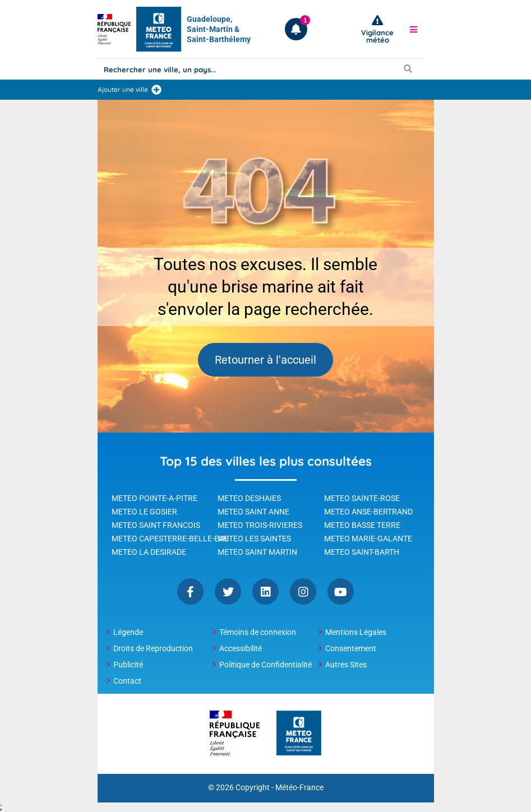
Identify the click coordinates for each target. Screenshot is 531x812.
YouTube (341, 591)
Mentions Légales (356, 632)
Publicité (128, 665)
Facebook (190, 591)
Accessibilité (241, 648)
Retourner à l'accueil (265, 360)
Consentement (351, 648)
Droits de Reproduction (153, 648)
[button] (413, 29)
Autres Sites (346, 665)
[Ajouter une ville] (156, 90)
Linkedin (265, 591)
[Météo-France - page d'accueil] (299, 734)
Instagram (303, 591)
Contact (127, 681)
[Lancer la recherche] (408, 68)
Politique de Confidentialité (265, 665)
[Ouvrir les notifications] (296, 29)
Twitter (228, 591)
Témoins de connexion (258, 632)
